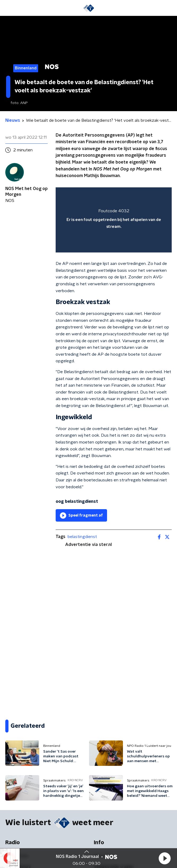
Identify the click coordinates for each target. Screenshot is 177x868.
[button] (165, 858)
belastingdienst (82, 537)
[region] (114, 220)
